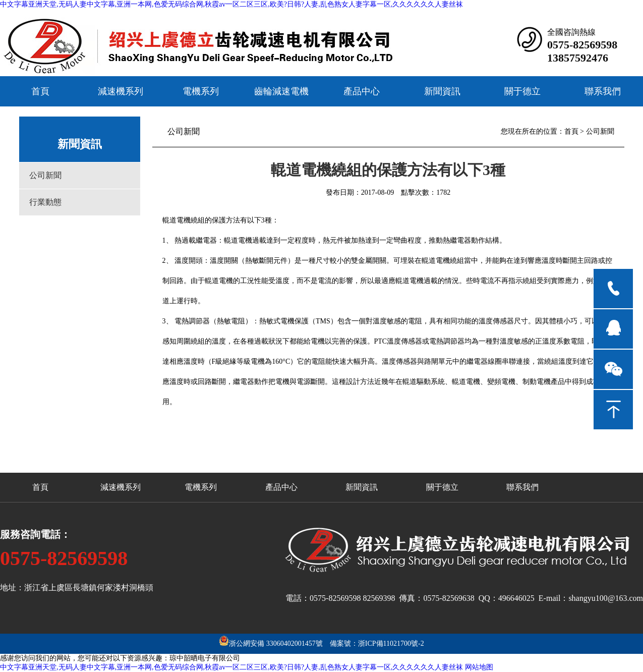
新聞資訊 (442, 91)
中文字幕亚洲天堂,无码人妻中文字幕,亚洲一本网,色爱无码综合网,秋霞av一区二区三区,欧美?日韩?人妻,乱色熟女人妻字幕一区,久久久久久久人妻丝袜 (231, 4)
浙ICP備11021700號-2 (391, 643)
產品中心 (362, 91)
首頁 (40, 91)
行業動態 (45, 202)
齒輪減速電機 (281, 91)
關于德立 (522, 91)
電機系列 (201, 91)
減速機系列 (121, 91)
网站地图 (479, 667)
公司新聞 (45, 175)
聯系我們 (603, 91)
